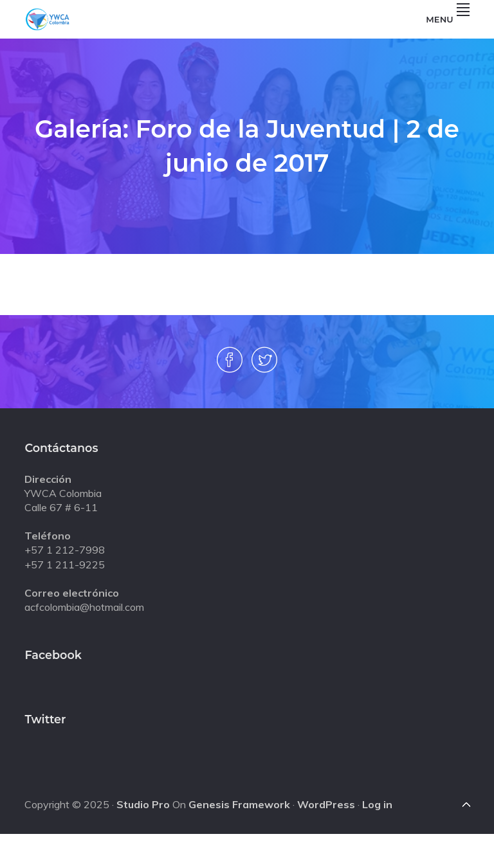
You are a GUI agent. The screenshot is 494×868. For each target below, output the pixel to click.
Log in (377, 804)
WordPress (326, 804)
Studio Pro (143, 804)
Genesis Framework (239, 804)
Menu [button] (447, 19)
